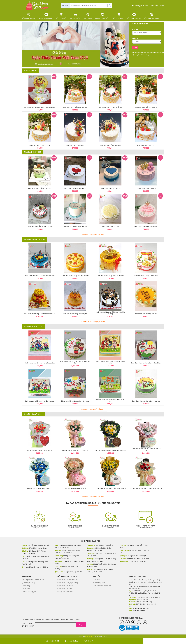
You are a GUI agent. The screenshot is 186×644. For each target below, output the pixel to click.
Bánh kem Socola (46, 16)
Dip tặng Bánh (75, 16)
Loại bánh (88, 16)
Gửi (81, 625)
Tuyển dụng (26, 586)
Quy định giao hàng (29, 583)
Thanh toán (153, 6)
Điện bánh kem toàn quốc (102, 586)
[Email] (61, 625)
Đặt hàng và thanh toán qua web (33, 580)
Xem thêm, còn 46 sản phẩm (92, 409)
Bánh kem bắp (61, 16)
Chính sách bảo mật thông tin (67, 580)
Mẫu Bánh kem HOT (29, 16)
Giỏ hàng (135, 6)
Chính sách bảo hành (65, 589)
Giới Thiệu (144, 6)
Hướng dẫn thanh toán (65, 592)
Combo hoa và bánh (102, 16)
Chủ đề (135, 29)
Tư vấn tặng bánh (99, 583)
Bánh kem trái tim (134, 16)
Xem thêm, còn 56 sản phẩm (92, 234)
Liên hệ (162, 6)
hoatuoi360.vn (90, 636)
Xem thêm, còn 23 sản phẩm (92, 322)
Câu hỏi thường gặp (29, 592)
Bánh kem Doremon (152, 16)
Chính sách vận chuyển (65, 586)
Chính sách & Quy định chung (68, 583)
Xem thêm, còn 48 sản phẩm (92, 496)
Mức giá (135, 38)
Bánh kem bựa (119, 16)
